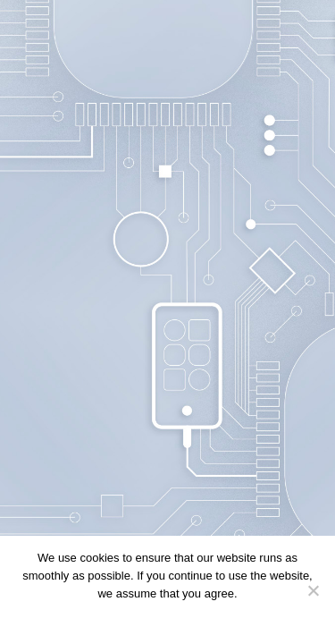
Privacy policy (195, 617)
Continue (128, 617)
